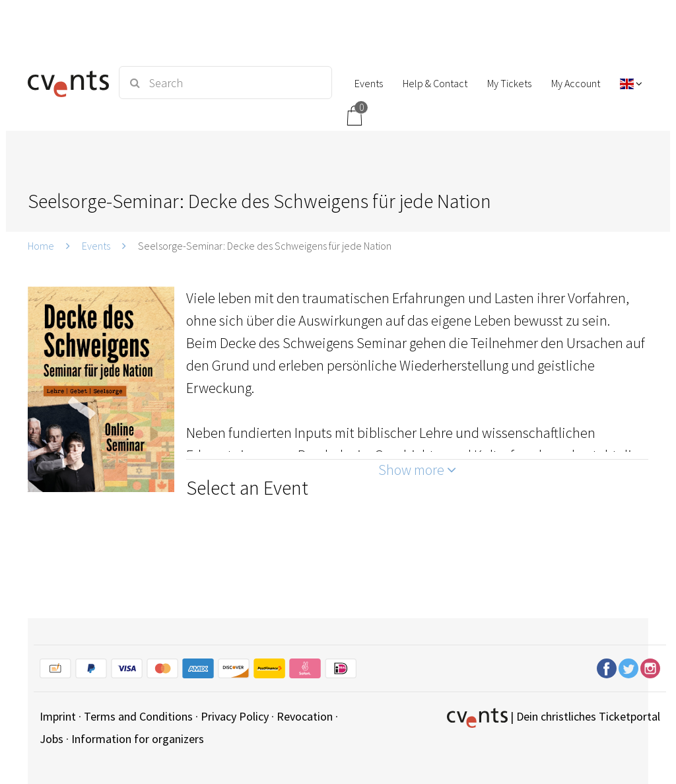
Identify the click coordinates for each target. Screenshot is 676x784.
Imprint (58, 716)
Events (96, 246)
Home (41, 246)
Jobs (51, 739)
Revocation (305, 716)
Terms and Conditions (138, 716)
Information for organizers (138, 739)
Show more (417, 470)
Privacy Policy (235, 716)
